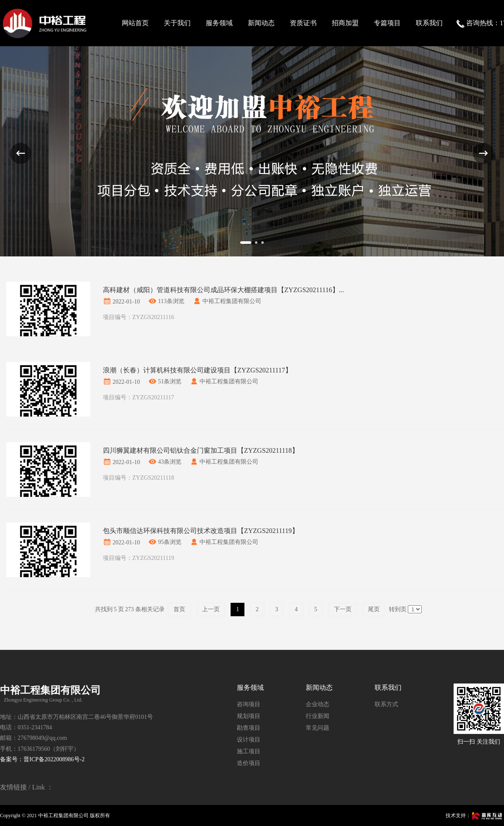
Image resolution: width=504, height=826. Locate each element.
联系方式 (386, 704)
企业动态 (318, 704)
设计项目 (249, 740)
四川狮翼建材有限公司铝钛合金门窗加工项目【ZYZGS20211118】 (201, 450)
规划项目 (249, 716)
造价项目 (249, 763)
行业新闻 (318, 716)
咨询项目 (249, 704)
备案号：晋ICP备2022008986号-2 (42, 759)
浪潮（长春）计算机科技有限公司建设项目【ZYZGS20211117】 (197, 370)
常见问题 (318, 728)
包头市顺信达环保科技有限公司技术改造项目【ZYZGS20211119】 (201, 531)
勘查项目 (249, 728)
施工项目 (249, 751)
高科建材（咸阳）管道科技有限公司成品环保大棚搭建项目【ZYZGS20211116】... (223, 290)
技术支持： (475, 815)
